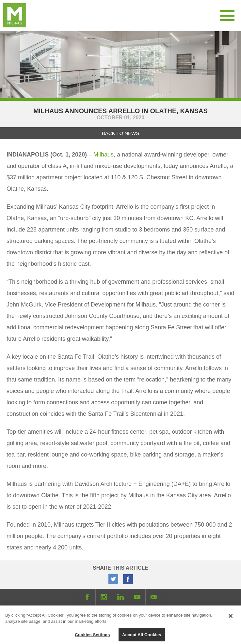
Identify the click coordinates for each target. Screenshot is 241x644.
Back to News (120, 133)
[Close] (231, 618)
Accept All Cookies (142, 636)
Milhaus (104, 155)
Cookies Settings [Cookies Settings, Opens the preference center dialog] (92, 636)
